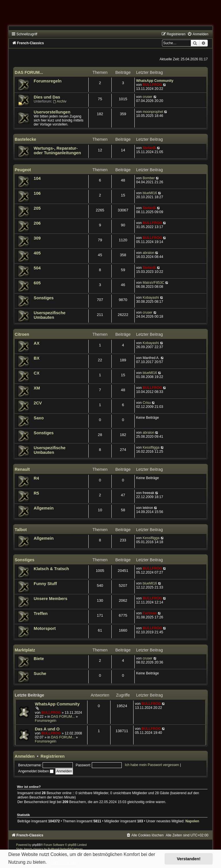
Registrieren (53, 756)
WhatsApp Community (155, 81)
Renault (22, 469)
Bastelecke (25, 139)
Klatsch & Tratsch (51, 569)
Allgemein (44, 508)
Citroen (22, 334)
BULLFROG (152, 85)
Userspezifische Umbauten (50, 315)
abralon (148, 253)
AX (37, 343)
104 (37, 178)
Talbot (21, 530)
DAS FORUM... (29, 72)
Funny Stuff (45, 584)
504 (37, 268)
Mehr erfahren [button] (63, 862)
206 (37, 223)
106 (37, 193)
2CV (38, 403)
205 (37, 208)
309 (37, 238)
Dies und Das (47, 97)
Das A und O (47, 729)
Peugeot (23, 170)
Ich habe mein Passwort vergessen (152, 765)
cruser (148, 97)
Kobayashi (151, 298)
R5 (36, 493)
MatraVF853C (154, 283)
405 (37, 253)
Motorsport (45, 628)
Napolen (192, 821)
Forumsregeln (48, 81)
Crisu (147, 403)
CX (37, 373)
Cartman (150, 613)
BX (37, 358)
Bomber (149, 178)
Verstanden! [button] (189, 859)
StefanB (149, 148)
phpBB (37, 845)
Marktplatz (25, 650)
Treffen (41, 614)
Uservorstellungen (52, 112)
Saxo (39, 418)
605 (37, 283)
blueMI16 (150, 193)
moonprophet (153, 112)
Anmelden (25, 756)
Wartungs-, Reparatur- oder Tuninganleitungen (57, 151)
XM (37, 388)
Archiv (60, 101)
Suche (40, 674)
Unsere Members (51, 599)
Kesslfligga (151, 447)
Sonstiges (44, 298)
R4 (36, 478)
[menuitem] (198, 34)
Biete (39, 659)
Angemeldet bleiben (36, 771)
